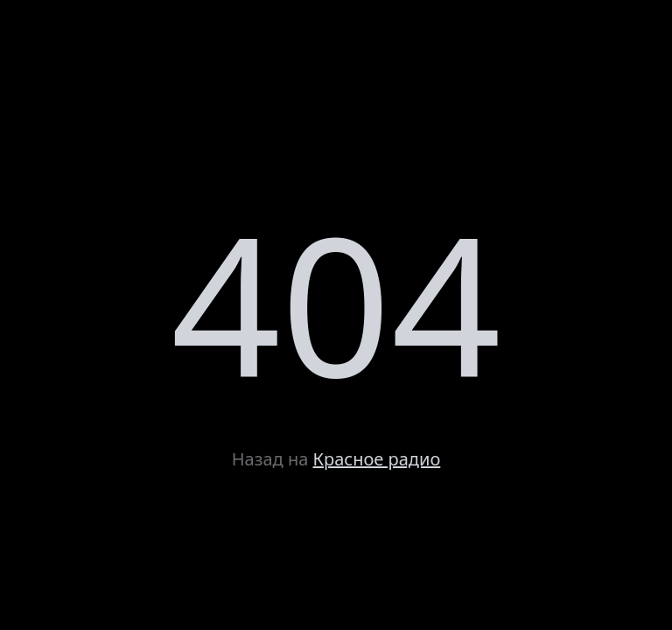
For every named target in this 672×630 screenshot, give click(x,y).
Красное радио (377, 459)
